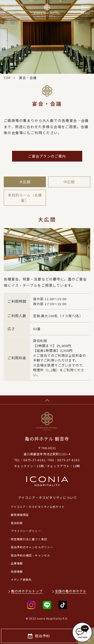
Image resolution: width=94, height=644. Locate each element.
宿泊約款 (17, 523)
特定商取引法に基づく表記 (29, 539)
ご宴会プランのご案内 (47, 156)
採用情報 (17, 571)
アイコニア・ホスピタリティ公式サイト (38, 507)
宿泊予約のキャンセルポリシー (32, 547)
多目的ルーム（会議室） (25, 198)
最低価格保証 (20, 515)
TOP (7, 78)
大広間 (25, 182)
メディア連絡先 (21, 579)
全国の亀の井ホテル (71, 591)
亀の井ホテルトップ (27, 591)
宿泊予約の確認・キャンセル (30, 555)
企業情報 (17, 563)
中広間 (69, 182)
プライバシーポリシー (26, 531)
